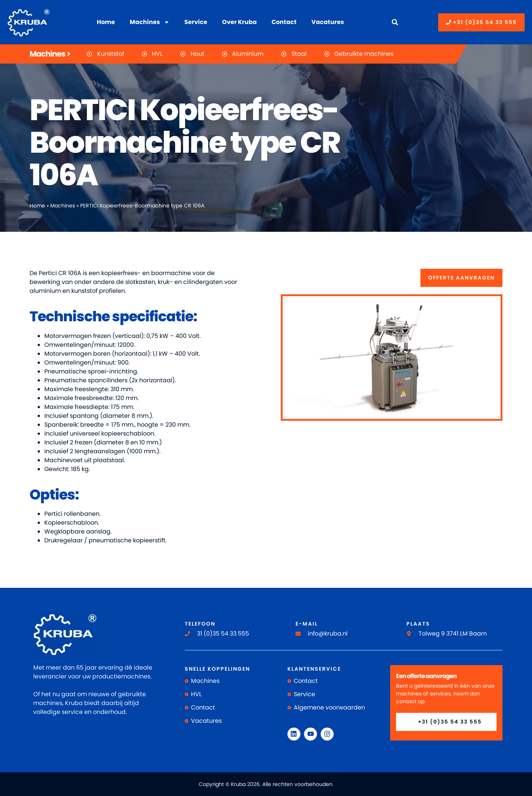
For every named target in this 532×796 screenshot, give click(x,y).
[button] (395, 22)
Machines (150, 22)
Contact (284, 22)
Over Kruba (239, 22)
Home (106, 22)
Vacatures (328, 22)
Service (196, 22)
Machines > (50, 54)
